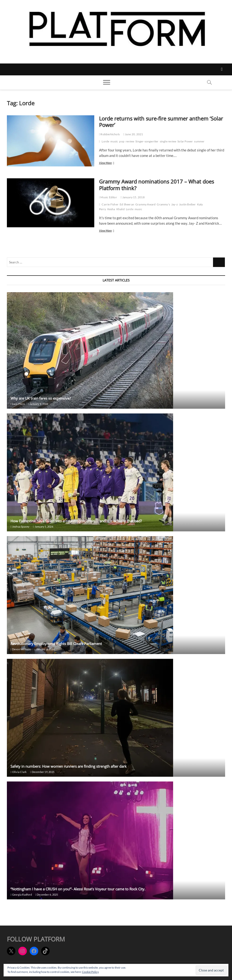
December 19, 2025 (42, 772)
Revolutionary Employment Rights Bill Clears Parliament (56, 644)
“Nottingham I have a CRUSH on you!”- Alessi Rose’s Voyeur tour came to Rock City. (78, 889)
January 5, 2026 (43, 526)
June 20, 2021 (133, 134)
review (130, 141)
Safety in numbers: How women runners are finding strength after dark (69, 766)
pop (122, 141)
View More (110, 163)
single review (168, 141)
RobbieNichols (109, 134)
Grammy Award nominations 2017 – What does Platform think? (156, 185)
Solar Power (185, 141)
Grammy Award (145, 204)
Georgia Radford (21, 895)
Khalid (121, 209)
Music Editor (108, 197)
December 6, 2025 (47, 895)
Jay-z (175, 204)
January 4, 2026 (45, 649)
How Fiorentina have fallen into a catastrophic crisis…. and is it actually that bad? (76, 521)
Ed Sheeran (127, 204)
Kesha (111, 209)
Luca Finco (17, 404)
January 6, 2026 (38, 404)
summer (199, 141)
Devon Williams (21, 649)
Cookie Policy (90, 972)
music (114, 141)
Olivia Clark (19, 772)
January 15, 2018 (133, 197)
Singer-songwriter (147, 141)
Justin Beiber (187, 204)
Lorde (105, 141)
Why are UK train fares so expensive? (41, 398)
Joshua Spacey (20, 526)
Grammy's (163, 204)
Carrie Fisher (110, 204)
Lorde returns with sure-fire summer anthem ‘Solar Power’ (161, 122)
